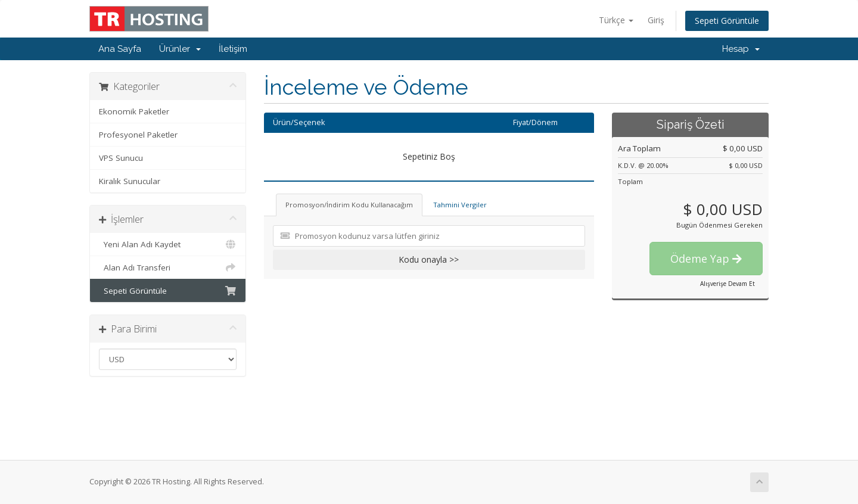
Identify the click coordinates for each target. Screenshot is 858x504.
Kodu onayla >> (429, 259)
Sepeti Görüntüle (727, 21)
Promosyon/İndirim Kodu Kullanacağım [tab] (349, 205)
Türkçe (616, 20)
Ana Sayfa (120, 49)
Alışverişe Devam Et (728, 284)
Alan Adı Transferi (168, 267)
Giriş (656, 20)
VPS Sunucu (121, 158)
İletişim (233, 49)
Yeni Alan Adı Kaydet (168, 244)
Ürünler (180, 49)
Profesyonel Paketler (138, 135)
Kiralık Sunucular (130, 181)
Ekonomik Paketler (134, 111)
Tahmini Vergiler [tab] (460, 205)
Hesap (741, 49)
